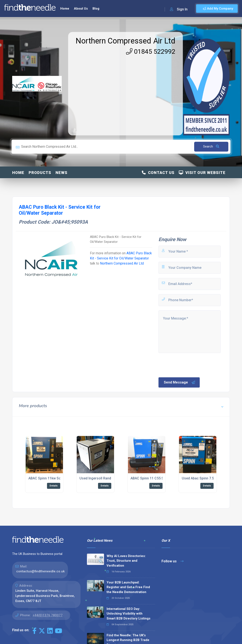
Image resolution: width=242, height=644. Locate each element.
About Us (81, 9)
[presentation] (190, 365)
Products (40, 173)
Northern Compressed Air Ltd (125, 41)
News (62, 173)
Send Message (180, 382)
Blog (96, 9)
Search (211, 146)
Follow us (172, 561)
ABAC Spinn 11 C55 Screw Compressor (161, 478)
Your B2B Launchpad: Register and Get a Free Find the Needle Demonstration (128, 587)
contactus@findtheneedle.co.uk (40, 571)
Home (65, 9)
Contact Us (158, 173)
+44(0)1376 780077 (48, 615)
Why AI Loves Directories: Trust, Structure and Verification (126, 561)
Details (54, 486)
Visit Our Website (202, 173)
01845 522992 (151, 51)
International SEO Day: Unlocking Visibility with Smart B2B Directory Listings (128, 614)
